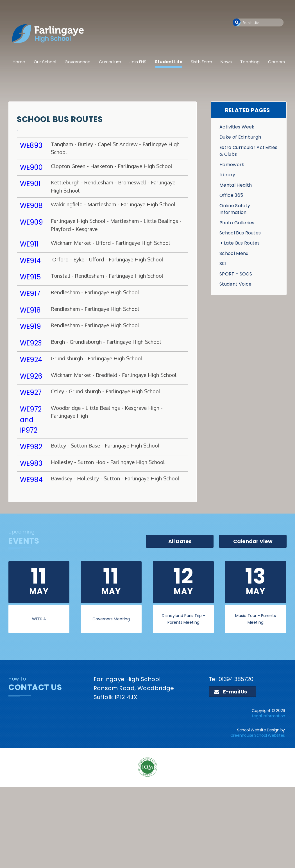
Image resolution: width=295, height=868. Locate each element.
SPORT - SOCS (236, 274)
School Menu (234, 253)
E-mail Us (231, 692)
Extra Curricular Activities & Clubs (249, 151)
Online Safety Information (235, 209)
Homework (232, 165)
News (226, 62)
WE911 (29, 244)
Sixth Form (201, 62)
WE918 (30, 310)
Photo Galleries (237, 223)
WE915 (30, 277)
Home (19, 62)
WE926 (31, 376)
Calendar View (253, 541)
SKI (223, 264)
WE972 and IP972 (31, 420)
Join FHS (138, 62)
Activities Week (237, 127)
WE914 (30, 261)
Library (227, 175)
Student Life (169, 62)
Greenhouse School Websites (258, 735)
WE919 (30, 326)
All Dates (180, 541)
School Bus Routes (240, 233)
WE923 (31, 343)
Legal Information (269, 716)
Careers (276, 62)
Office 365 (231, 195)
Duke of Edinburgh (240, 137)
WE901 (30, 184)
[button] (237, 22)
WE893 (31, 145)
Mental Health (236, 185)
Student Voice (235, 284)
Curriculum (110, 62)
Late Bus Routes (242, 243)
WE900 (31, 167)
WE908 (31, 206)
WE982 (31, 447)
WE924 (31, 360)
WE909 (31, 222)
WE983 (31, 463)
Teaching (250, 62)
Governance (78, 62)
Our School (45, 62)
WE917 (30, 294)
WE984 (31, 480)
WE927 (31, 393)
